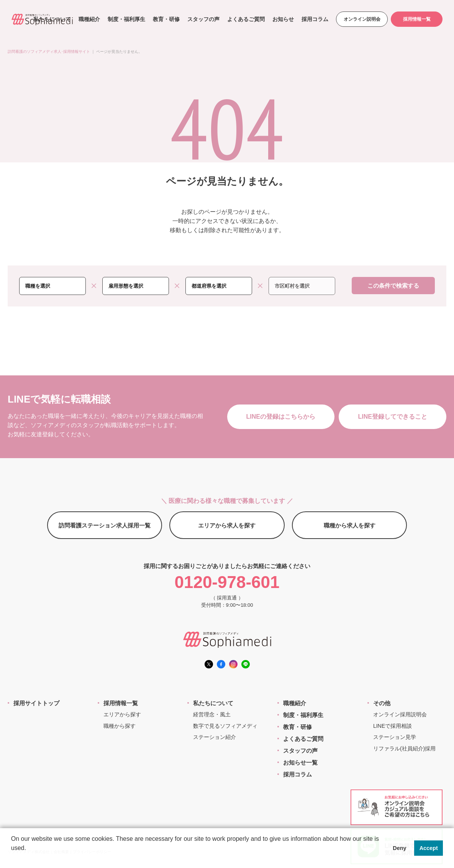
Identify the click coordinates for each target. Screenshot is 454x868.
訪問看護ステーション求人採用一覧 (105, 525)
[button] (12, 858)
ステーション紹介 (215, 737)
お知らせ (283, 19)
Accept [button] (429, 848)
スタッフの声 (203, 19)
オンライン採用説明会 (400, 714)
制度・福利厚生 (126, 19)
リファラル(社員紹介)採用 (404, 748)
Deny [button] (399, 848)
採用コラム (315, 19)
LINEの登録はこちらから (281, 417)
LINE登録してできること (393, 417)
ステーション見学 (395, 737)
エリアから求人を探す (227, 525)
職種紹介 (89, 19)
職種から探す (120, 726)
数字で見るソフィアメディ (225, 726)
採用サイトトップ (36, 703)
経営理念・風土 (212, 714)
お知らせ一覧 (300, 762)
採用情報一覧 (417, 19)
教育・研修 (166, 19)
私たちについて (213, 703)
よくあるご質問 (246, 19)
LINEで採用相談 (393, 726)
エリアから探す (122, 714)
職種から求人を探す (350, 525)
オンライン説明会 (362, 19)
